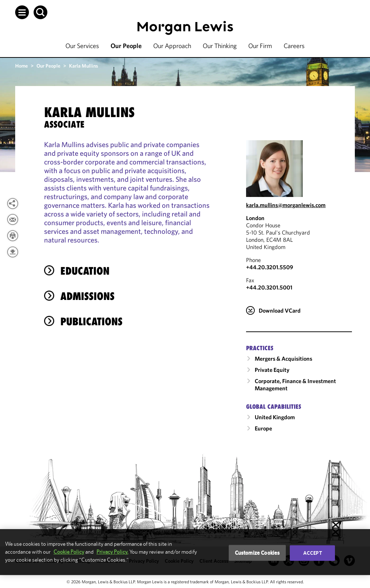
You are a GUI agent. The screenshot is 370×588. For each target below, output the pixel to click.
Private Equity (272, 370)
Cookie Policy (69, 552)
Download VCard (280, 310)
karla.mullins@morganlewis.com (286, 205)
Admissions (87, 296)
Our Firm (260, 46)
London (255, 218)
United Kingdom (275, 417)
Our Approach (172, 46)
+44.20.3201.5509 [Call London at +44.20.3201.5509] (270, 267)
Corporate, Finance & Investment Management (295, 385)
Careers (294, 46)
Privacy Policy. (112, 552)
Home (21, 66)
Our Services (82, 46)
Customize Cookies (257, 553)
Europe (263, 428)
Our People (126, 46)
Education (85, 271)
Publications (91, 321)
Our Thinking (220, 46)
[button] (22, 12)
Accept (313, 553)
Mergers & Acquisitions (283, 359)
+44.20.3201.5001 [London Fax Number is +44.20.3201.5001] (269, 287)
